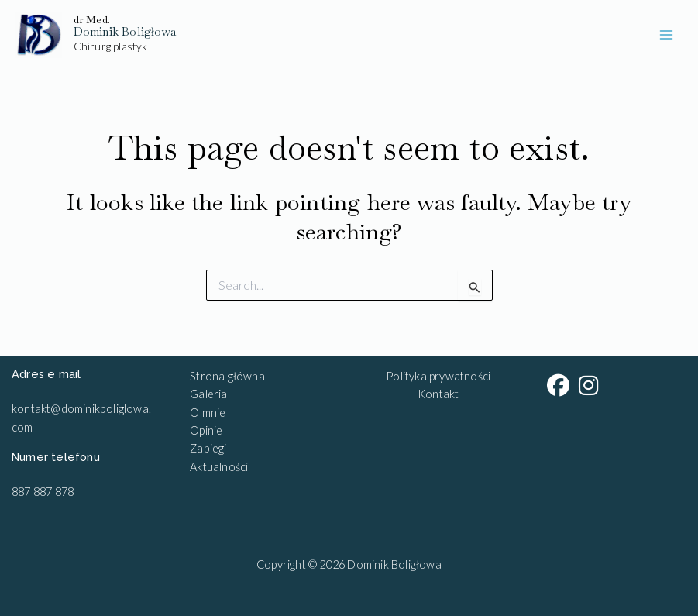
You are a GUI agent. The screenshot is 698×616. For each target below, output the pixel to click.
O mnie (208, 413)
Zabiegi (208, 448)
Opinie (206, 430)
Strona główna (227, 376)
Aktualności (219, 467)
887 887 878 (43, 492)
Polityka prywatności (438, 376)
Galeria (208, 394)
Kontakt (438, 394)
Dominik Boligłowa (125, 31)
